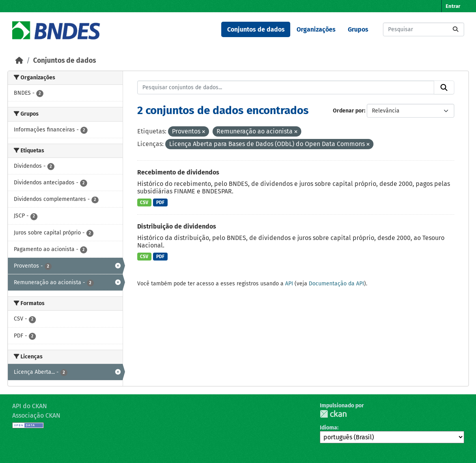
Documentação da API (336, 284)
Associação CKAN (36, 415)
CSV (144, 202)
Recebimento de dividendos (178, 172)
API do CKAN (30, 406)
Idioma (329, 428)
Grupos (358, 29)
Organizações (316, 29)
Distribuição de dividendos (177, 226)
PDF (160, 202)
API (289, 284)
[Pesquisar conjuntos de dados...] (424, 29)
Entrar (453, 6)
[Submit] (455, 29)
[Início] (19, 61)
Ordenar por (348, 111)
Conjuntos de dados (256, 29)
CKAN (333, 414)
